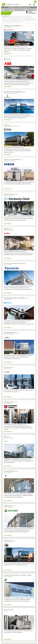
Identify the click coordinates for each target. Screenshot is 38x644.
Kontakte (31, 10)
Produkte (7, 10)
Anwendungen (19, 10)
